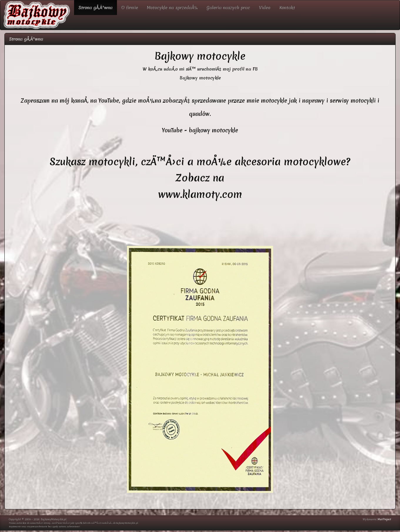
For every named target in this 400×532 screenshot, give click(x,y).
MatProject (384, 519)
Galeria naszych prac (228, 8)
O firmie (130, 8)
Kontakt (287, 8)
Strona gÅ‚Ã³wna (96, 8)
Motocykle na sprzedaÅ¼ (172, 8)
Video (265, 8)
